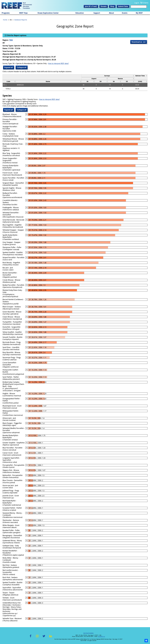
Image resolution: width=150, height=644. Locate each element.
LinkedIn (51, 637)
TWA (11, 40)
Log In (137, 3)
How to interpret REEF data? (58, 63)
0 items (146, 3)
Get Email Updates (88, 633)
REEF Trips (23, 13)
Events (125, 13)
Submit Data (123, 6)
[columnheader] (108, 76)
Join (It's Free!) (91, 6)
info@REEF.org (101, 637)
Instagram (37, 637)
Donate (104, 6)
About (111, 13)
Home (5, 20)
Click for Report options (16, 35)
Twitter (44, 637)
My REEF (139, 13)
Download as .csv (139, 42)
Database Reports (21, 20)
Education (80, 13)
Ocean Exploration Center (48, 13)
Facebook (31, 637)
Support (97, 13)
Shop (112, 6)
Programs (6, 13)
